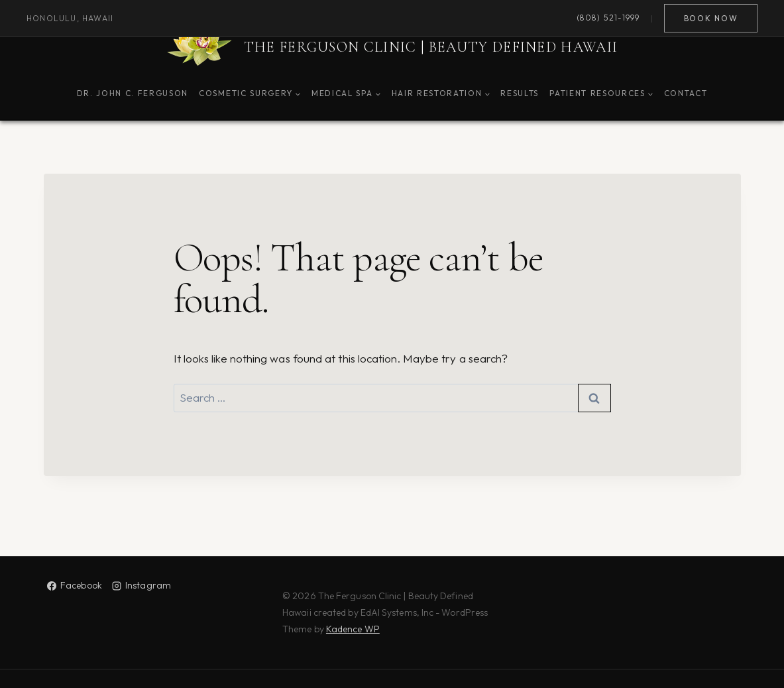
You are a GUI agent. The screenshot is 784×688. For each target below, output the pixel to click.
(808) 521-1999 (608, 18)
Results (520, 93)
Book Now (711, 18)
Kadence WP (353, 629)
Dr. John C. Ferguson (133, 93)
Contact (686, 93)
